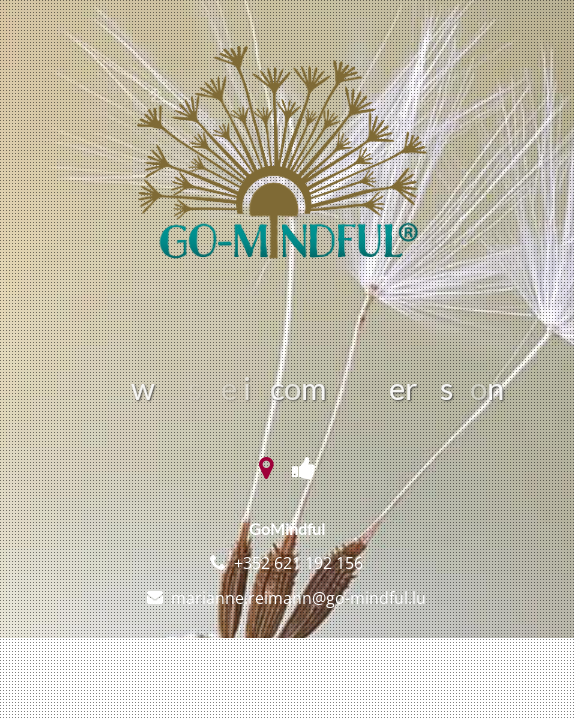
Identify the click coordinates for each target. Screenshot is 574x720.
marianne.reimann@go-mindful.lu (298, 598)
